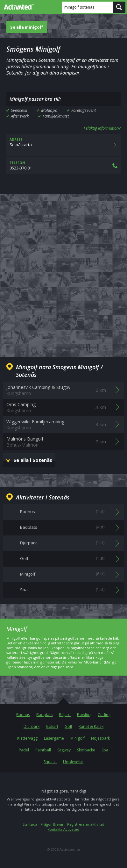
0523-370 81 (63, 166)
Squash (50, 762)
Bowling (84, 715)
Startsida (30, 824)
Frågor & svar (52, 824)
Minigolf (78, 738)
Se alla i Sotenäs (33, 460)
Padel (24, 750)
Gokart (52, 726)
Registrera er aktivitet (86, 824)
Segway (64, 750)
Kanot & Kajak (91, 726)
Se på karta (63, 145)
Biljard (65, 715)
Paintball (43, 750)
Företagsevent (84, 110)
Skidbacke (86, 750)
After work (20, 116)
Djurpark (32, 726)
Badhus (23, 715)
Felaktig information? (102, 128)
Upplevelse (73, 762)
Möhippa (49, 110)
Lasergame (54, 738)
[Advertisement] (63, 270)
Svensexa (19, 110)
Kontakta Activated (63, 829)
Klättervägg (27, 738)
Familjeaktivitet (56, 116)
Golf (68, 726)
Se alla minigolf (27, 27)
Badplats (44, 715)
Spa (105, 750)
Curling (104, 715)
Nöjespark (100, 738)
